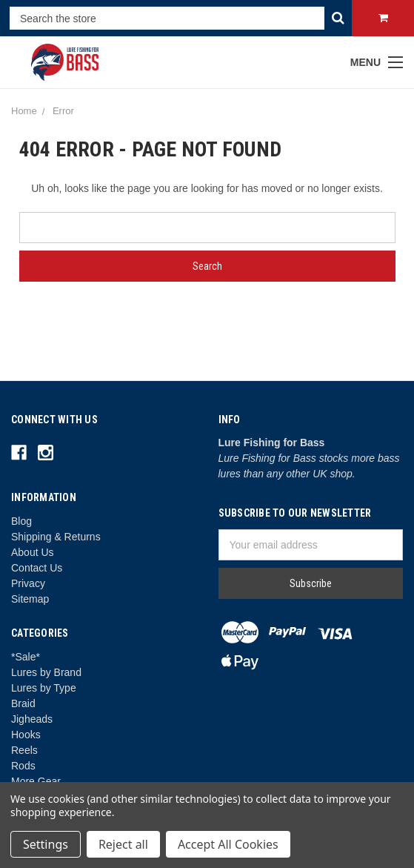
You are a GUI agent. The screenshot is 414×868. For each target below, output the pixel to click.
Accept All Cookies (228, 844)
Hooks (26, 735)
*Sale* (26, 657)
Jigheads (32, 719)
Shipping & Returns (56, 537)
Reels (24, 750)
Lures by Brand (46, 672)
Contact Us (37, 568)
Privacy (28, 583)
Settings (46, 844)
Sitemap (30, 599)
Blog (21, 521)
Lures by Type (44, 688)
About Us (33, 552)
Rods (23, 766)
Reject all (123, 844)
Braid (23, 703)
